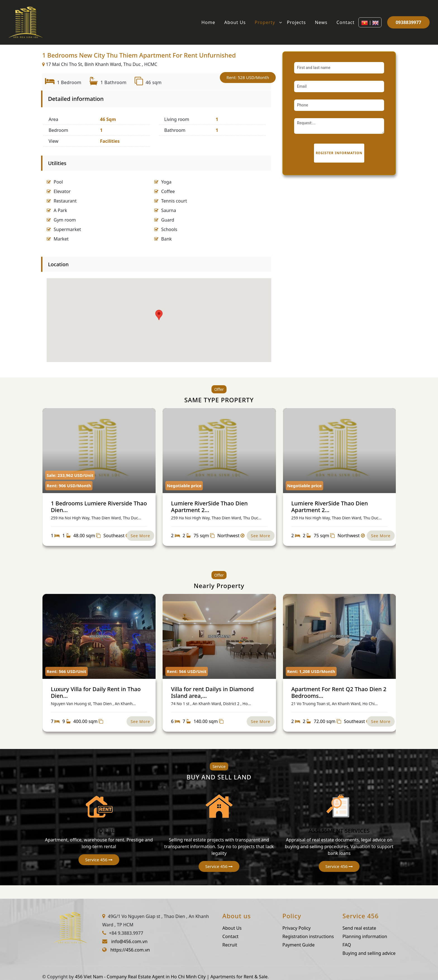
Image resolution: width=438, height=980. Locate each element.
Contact (345, 22)
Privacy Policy (324, 928)
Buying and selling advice (396, 953)
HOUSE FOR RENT (99, 830)
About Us (235, 22)
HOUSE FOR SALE (219, 830)
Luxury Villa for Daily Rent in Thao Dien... (96, 692)
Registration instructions (335, 936)
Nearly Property (219, 586)
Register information (339, 153)
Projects (296, 22)
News (321, 22)
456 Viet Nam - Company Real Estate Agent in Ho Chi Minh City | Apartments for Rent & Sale (171, 977)
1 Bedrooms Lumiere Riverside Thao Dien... (99, 507)
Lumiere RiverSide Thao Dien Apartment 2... (209, 507)
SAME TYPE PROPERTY (219, 400)
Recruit (257, 945)
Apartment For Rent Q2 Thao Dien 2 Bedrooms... (339, 692)
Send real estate (387, 928)
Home (208, 22)
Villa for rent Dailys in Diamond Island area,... (212, 692)
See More (141, 536)
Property (265, 22)
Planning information (392, 936)
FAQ (374, 945)
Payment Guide (326, 945)
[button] (99, 848)
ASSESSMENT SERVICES (339, 830)
